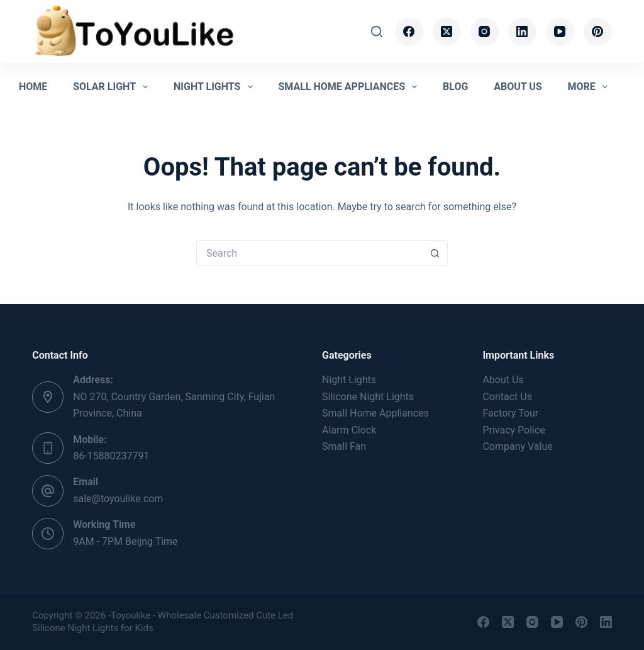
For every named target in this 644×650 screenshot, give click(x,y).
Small (375, 413)
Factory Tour (510, 413)
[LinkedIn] (522, 32)
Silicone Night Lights (368, 397)
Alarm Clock (349, 430)
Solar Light (113, 87)
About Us (518, 87)
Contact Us (507, 397)
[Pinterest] (598, 32)
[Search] (377, 31)
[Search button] (435, 253)
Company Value (517, 446)
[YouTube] (560, 32)
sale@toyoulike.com (118, 499)
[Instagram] (485, 32)
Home (33, 87)
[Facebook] (409, 32)
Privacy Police (514, 430)
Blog (455, 87)
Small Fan (344, 446)
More (590, 87)
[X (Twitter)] (447, 32)
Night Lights (216, 87)
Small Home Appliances (350, 87)
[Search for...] (309, 253)
